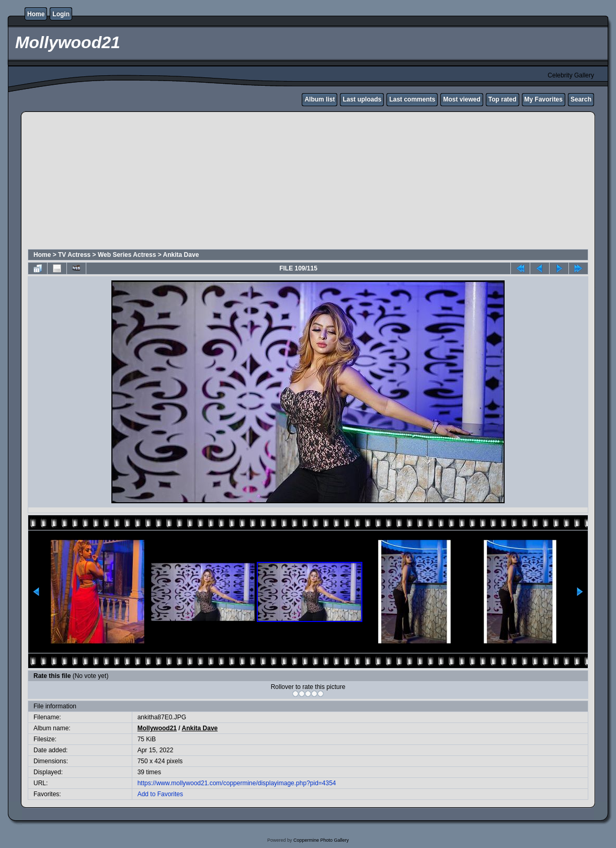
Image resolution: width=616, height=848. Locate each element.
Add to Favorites (160, 794)
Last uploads (362, 99)
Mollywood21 (157, 728)
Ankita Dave (181, 255)
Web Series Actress (127, 255)
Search (581, 99)
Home (36, 14)
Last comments (412, 99)
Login (61, 14)
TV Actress (74, 255)
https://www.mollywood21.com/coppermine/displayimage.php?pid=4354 (237, 783)
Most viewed (461, 99)
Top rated (503, 99)
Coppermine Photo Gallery (321, 840)
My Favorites (544, 99)
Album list (320, 99)
